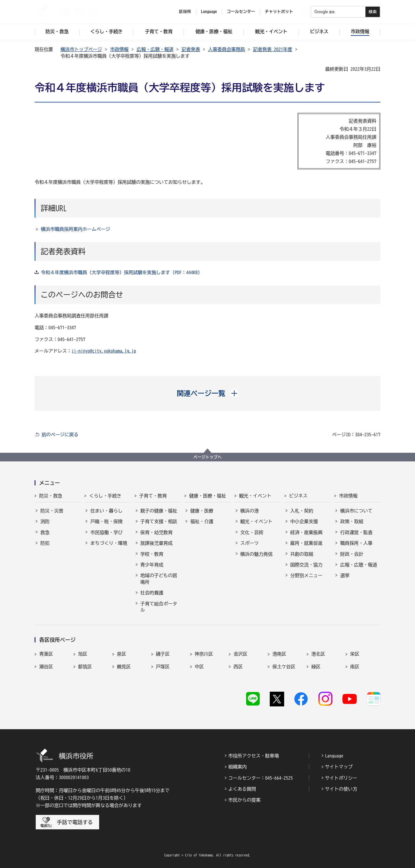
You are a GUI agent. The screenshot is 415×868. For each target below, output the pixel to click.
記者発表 (191, 49)
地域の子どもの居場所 (159, 579)
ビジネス (298, 496)
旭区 (83, 654)
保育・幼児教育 (156, 532)
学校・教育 (152, 554)
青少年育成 (152, 565)
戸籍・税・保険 (106, 521)
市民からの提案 (244, 800)
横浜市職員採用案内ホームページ (76, 229)
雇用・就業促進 (306, 543)
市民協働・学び (106, 532)
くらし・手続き (105, 496)
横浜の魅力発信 (256, 554)
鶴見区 (124, 667)
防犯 (45, 543)
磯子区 (163, 654)
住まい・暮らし (106, 511)
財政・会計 (352, 554)
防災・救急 (51, 496)
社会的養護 (152, 593)
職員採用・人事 (356, 543)
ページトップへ (207, 457)
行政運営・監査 (356, 532)
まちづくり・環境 (109, 543)
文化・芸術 (252, 532)
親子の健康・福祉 (159, 511)
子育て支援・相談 (159, 521)
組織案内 (237, 767)
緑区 (316, 667)
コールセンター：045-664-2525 (261, 778)
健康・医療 (202, 511)
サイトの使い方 (341, 789)
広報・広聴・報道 (155, 49)
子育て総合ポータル (159, 607)
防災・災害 (52, 511)
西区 (238, 667)
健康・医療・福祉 (207, 496)
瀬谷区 (46, 667)
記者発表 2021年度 (273, 49)
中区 (199, 667)
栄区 (355, 654)
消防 (45, 521)
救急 (45, 532)
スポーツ (250, 543)
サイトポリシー (341, 778)
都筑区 (85, 667)
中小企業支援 (304, 521)
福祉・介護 (202, 521)
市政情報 (119, 49)
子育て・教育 (153, 496)
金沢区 (240, 654)
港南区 (279, 654)
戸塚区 (163, 667)
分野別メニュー (306, 575)
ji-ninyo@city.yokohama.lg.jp (104, 351)
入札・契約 (302, 511)
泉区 (122, 654)
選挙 (345, 575)
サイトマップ (339, 767)
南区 (355, 667)
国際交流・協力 (306, 565)
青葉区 (46, 654)
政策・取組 (352, 521)
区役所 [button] (185, 12)
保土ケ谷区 (284, 667)
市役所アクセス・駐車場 (254, 756)
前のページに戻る (60, 435)
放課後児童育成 (156, 543)
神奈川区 (204, 654)
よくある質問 (242, 789)
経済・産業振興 (306, 532)
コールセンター (241, 12)
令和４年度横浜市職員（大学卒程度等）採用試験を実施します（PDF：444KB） (122, 272)
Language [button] (209, 12)
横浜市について (356, 511)
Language (334, 756)
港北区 (318, 654)
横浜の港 (250, 511)
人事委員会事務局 (227, 49)
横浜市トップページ (81, 49)
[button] (208, 393)
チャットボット (279, 12)
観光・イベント (255, 496)
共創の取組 (302, 554)
